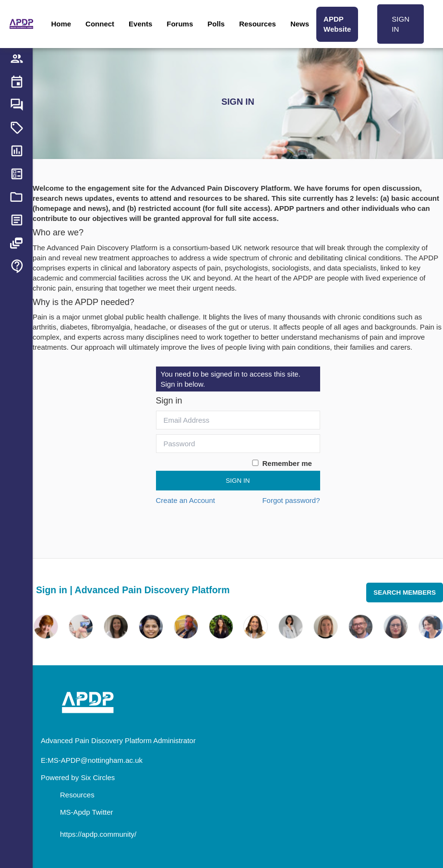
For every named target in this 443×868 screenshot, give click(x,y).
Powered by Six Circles (78, 777)
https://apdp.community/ (98, 834)
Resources (257, 24)
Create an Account (186, 500)
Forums (180, 24)
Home (61, 24)
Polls (216, 24)
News (300, 24)
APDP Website (337, 24)
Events (140, 24)
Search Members (405, 593)
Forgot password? (291, 500)
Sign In (238, 481)
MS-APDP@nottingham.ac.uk (95, 760)
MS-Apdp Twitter (87, 812)
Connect (100, 24)
